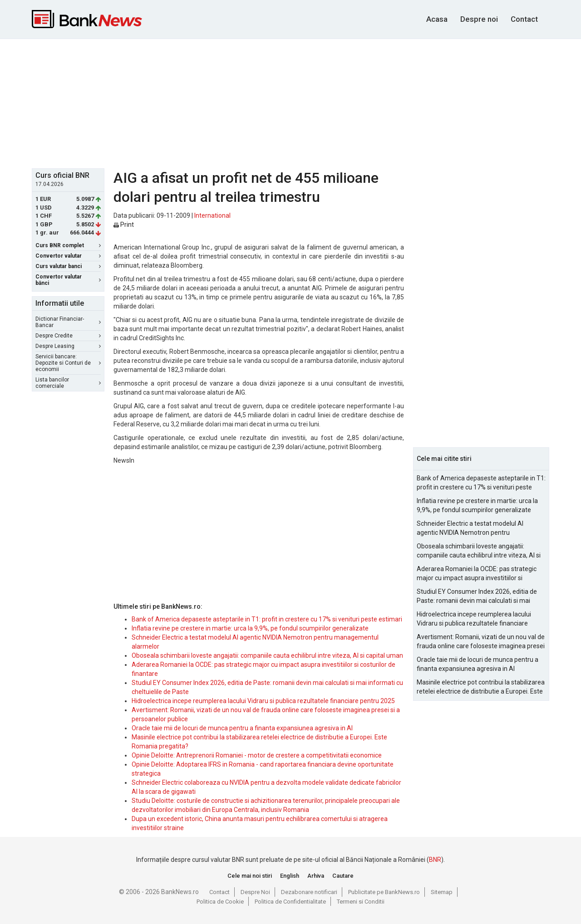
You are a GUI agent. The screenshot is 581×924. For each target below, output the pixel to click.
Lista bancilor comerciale (68, 383)
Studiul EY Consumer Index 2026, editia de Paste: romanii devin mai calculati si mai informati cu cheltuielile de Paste (477, 596)
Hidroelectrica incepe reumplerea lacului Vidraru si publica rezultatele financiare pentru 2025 (263, 701)
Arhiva (316, 876)
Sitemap (442, 892)
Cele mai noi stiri (250, 876)
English (290, 876)
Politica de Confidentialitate (290, 902)
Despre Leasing (68, 346)
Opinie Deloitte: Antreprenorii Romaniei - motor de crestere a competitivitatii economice (257, 755)
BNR (435, 860)
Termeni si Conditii (361, 902)
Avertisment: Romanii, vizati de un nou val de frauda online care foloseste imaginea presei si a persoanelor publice (481, 642)
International (212, 215)
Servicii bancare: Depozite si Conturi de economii (68, 363)
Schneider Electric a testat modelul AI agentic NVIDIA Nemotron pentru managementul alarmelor (470, 528)
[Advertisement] (290, 103)
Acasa (437, 19)
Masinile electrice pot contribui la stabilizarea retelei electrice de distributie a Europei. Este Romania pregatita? (481, 687)
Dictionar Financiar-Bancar (68, 322)
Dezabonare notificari (309, 892)
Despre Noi (255, 892)
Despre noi (479, 19)
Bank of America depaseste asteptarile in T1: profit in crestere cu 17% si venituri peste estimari (267, 619)
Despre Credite (68, 336)
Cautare (343, 876)
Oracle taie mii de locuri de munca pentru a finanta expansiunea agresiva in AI (242, 728)
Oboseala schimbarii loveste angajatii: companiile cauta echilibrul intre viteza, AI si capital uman (267, 655)
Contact (524, 19)
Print (124, 225)
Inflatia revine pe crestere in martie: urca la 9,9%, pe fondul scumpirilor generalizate (250, 628)
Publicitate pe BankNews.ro (384, 892)
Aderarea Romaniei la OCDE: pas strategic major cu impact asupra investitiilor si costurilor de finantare (477, 574)
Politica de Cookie (220, 902)
